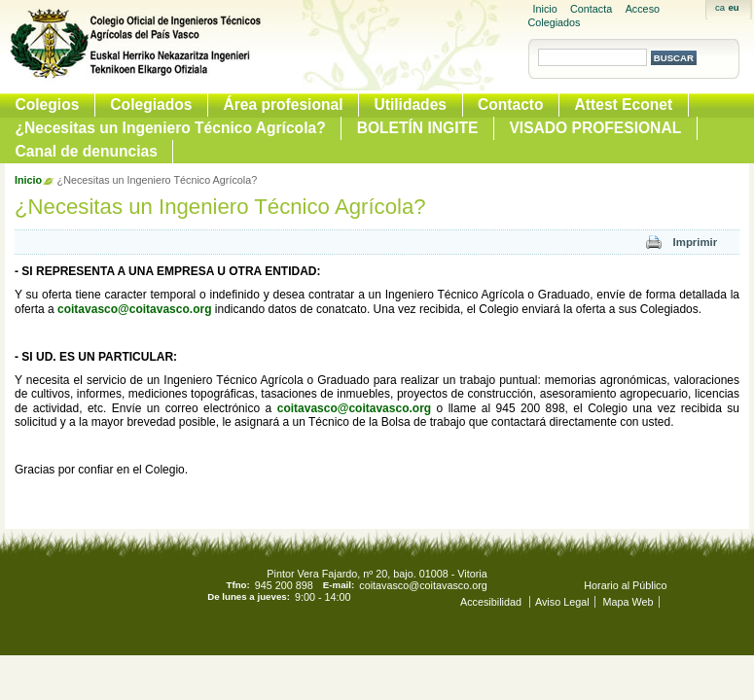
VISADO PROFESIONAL (595, 128)
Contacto (511, 105)
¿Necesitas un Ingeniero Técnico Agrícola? (171, 128)
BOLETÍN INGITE (418, 128)
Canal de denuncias (87, 151)
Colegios (48, 105)
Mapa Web (628, 602)
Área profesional (283, 105)
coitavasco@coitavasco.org (134, 309)
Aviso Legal (562, 602)
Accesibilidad (492, 602)
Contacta (591, 9)
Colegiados (151, 105)
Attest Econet (624, 105)
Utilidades (410, 105)
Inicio (545, 9)
